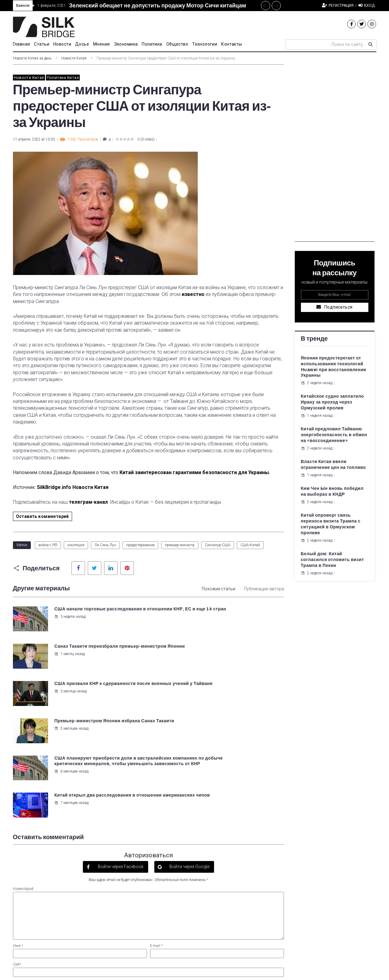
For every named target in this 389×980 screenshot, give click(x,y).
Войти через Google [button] (189, 753)
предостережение (140, 545)
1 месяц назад (209, 622)
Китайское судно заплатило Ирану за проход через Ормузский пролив (332, 402)
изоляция (76, 545)
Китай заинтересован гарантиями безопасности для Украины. (195, 472)
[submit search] (371, 44)
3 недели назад (69, 622)
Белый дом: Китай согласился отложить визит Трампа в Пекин (332, 560)
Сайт (17, 851)
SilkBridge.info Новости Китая (73, 487)
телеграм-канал (88, 502)
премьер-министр (180, 545)
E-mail (156, 832)
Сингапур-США (218, 545)
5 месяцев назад (211, 659)
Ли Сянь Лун (105, 545)
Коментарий (23, 775)
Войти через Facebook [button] (120, 753)
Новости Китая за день (32, 58)
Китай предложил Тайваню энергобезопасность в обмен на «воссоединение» (334, 435)
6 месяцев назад (70, 707)
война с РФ (48, 545)
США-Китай (250, 545)
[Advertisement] (335, 149)
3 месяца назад (69, 659)
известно (192, 294)
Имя (18, 832)
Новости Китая (74, 58)
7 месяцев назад (211, 696)
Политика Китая (63, 78)
